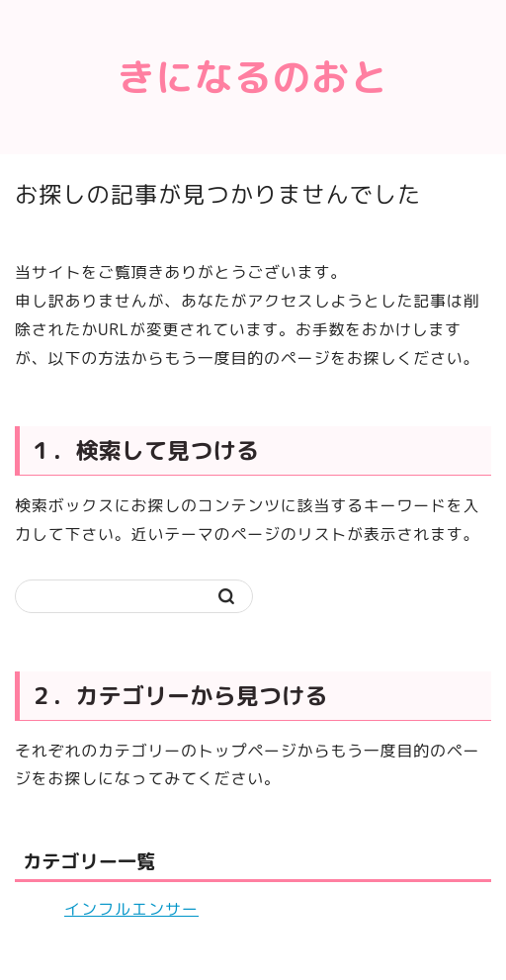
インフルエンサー (131, 909)
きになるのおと (253, 77)
